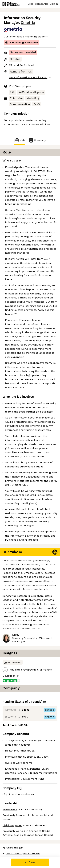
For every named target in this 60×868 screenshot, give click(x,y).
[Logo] (11, 4)
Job (19, 140)
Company (37, 140)
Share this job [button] (13, 848)
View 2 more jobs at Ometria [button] (21, 854)
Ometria (28, 23)
